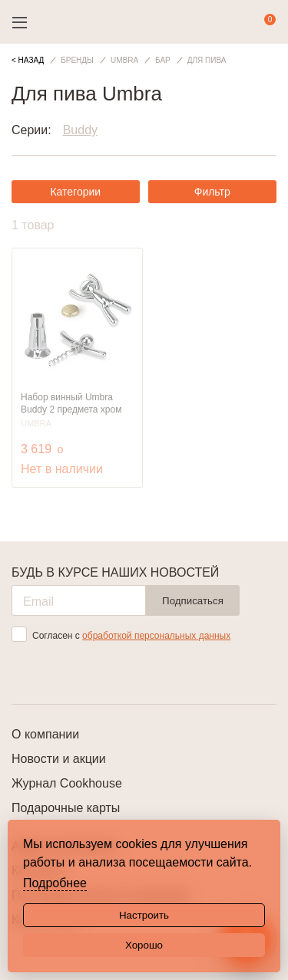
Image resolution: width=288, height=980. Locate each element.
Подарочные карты (66, 808)
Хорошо (144, 945)
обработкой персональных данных (156, 636)
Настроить (144, 915)
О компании (45, 734)
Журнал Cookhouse (67, 783)
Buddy (80, 130)
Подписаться (193, 601)
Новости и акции (59, 759)
